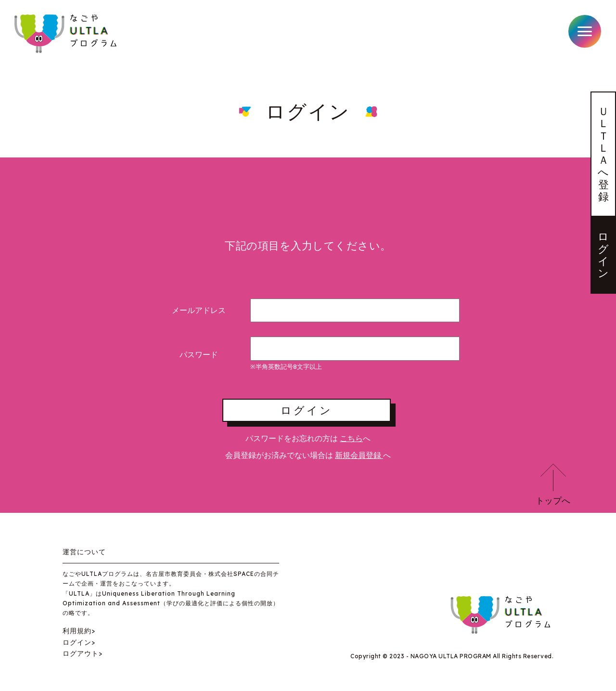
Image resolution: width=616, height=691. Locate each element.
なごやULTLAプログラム (67, 34)
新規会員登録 (359, 455)
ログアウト (81, 653)
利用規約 (77, 631)
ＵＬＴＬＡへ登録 (603, 154)
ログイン (603, 255)
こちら (351, 438)
